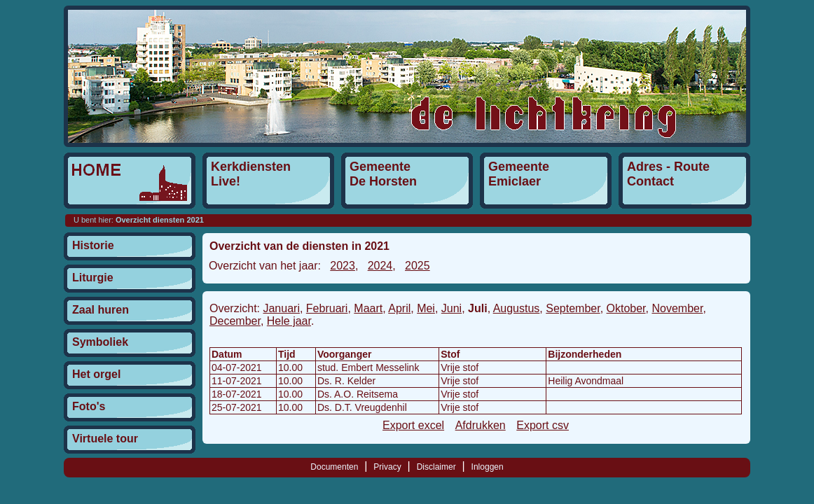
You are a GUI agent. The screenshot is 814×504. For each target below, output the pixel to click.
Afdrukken (481, 425)
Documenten (334, 467)
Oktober (626, 308)
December (235, 321)
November (677, 308)
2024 (380, 266)
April (399, 308)
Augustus (517, 308)
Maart (368, 308)
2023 (343, 266)
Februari (327, 308)
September (573, 308)
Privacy (387, 467)
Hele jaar (289, 321)
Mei (426, 308)
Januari (281, 308)
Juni (451, 308)
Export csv (543, 425)
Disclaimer (436, 467)
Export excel (413, 425)
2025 (418, 266)
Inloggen (488, 467)
